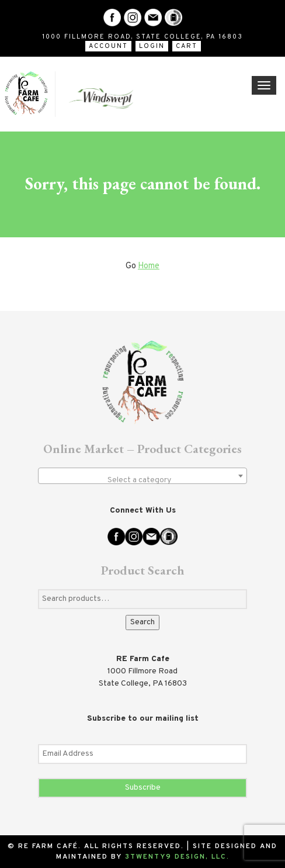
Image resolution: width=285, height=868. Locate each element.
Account (108, 46)
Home (149, 266)
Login (152, 46)
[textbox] (142, 480)
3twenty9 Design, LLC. (177, 857)
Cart (187, 46)
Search (142, 622)
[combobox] (142, 476)
